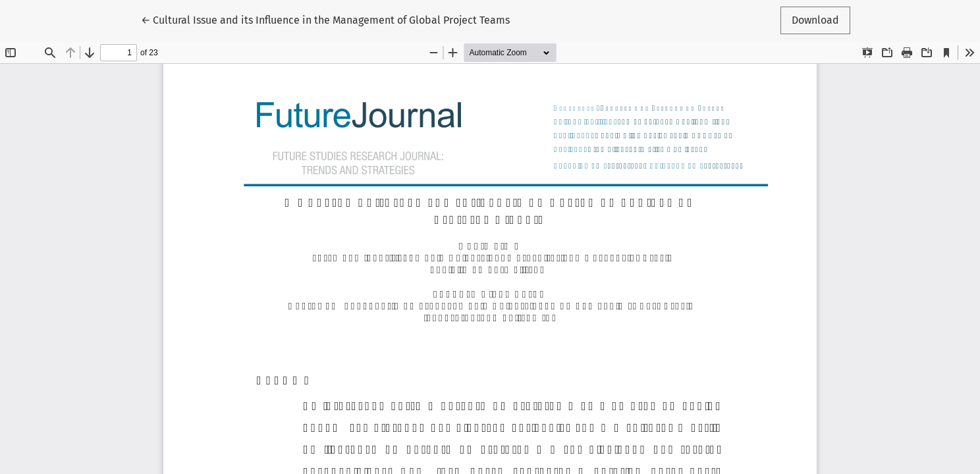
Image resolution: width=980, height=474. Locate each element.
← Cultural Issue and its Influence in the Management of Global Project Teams (325, 19)
